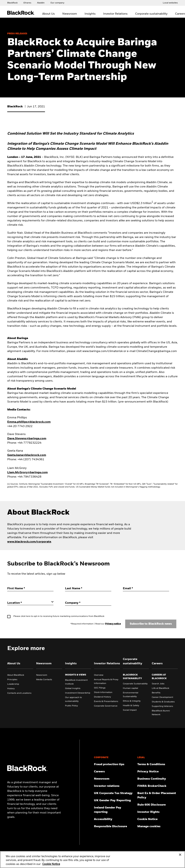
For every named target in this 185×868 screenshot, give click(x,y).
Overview (99, 675)
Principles (12, 680)
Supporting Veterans (162, 706)
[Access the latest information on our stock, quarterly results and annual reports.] (114, 786)
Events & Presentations (106, 701)
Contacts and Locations (19, 693)
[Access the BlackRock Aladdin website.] (41, 3)
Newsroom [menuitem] (70, 14)
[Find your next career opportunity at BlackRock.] (114, 772)
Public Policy (71, 706)
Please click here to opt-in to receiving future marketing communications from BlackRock (59, 616)
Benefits (156, 693)
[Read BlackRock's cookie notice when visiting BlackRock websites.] (158, 819)
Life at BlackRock (160, 688)
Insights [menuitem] (90, 14)
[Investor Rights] (158, 812)
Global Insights (73, 688)
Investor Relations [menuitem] (115, 14)
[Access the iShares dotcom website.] (27, 3)
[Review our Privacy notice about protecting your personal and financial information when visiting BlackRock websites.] (158, 772)
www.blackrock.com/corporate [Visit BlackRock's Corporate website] (29, 542)
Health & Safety (131, 706)
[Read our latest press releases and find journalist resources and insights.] (114, 779)
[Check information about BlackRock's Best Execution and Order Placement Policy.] (158, 795)
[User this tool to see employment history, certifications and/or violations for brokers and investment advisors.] (158, 786)
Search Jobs (158, 684)
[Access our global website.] (12, 3)
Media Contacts (44, 680)
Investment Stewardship (78, 693)
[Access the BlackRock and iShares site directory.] (170, 3)
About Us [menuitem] (49, 14)
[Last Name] (88, 589)
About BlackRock (16, 675)
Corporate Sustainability (135, 684)
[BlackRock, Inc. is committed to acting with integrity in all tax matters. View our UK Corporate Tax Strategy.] (114, 793)
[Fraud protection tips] (114, 764)
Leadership (13, 684)
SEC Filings (100, 688)
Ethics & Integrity (132, 701)
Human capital (130, 688)
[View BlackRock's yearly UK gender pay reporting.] (114, 801)
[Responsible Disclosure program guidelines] (114, 827)
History (11, 689)
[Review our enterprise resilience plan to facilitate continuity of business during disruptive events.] (158, 779)
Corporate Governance (106, 706)
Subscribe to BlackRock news (151, 624)
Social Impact (130, 710)
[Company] (88, 603)
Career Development (162, 697)
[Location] (30, 603)
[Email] (146, 589)
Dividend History (102, 697)
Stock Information (103, 692)
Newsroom (42, 675)
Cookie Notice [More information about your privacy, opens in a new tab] (51, 866)
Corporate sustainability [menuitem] (151, 14)
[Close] (180, 857)
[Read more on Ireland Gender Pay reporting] (114, 810)
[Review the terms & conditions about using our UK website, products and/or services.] (158, 764)
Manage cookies (149, 827)
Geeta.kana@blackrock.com (27, 455)
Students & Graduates (163, 702)
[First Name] (30, 589)
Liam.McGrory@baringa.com (27, 473)
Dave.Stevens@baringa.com (27, 439)
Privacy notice (113, 624)
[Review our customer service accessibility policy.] (114, 819)
